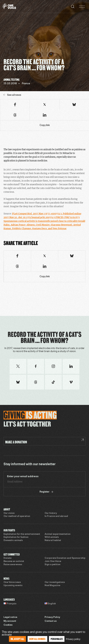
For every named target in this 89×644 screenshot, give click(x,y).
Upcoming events (13, 586)
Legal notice (10, 617)
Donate (7, 558)
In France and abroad (56, 516)
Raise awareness (13, 565)
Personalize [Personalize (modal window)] (57, 639)
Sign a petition (52, 565)
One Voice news (12, 582)
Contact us (51, 621)
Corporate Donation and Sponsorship (65, 558)
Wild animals (52, 537)
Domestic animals (13, 540)
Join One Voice (53, 561)
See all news (12, 95)
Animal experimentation (58, 534)
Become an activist (14, 561)
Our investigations (55, 582)
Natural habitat (53, 540)
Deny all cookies (37, 639)
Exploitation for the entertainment (22, 534)
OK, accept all (17, 639)
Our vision (9, 513)
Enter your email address (23, 476)
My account (10, 621)
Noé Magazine (52, 586)
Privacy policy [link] (73, 639)
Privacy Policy (52, 617)
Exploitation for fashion (16, 537)
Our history (51, 513)
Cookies (8, 625)
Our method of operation (17, 516)
